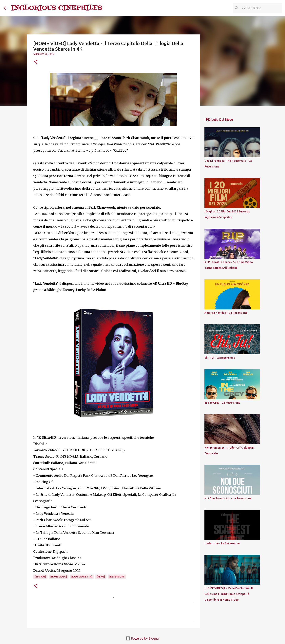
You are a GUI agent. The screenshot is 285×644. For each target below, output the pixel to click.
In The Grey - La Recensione (222, 403)
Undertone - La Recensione (222, 543)
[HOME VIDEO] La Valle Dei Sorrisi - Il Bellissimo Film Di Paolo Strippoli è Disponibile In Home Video (229, 594)
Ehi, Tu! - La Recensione (220, 358)
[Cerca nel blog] (261, 8)
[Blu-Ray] (40, 577)
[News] (101, 577)
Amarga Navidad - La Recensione (226, 313)
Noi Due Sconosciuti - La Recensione (228, 498)
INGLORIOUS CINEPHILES (57, 8)
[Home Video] (59, 577)
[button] (36, 62)
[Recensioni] (117, 577)
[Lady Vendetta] (82, 577)
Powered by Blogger (142, 638)
